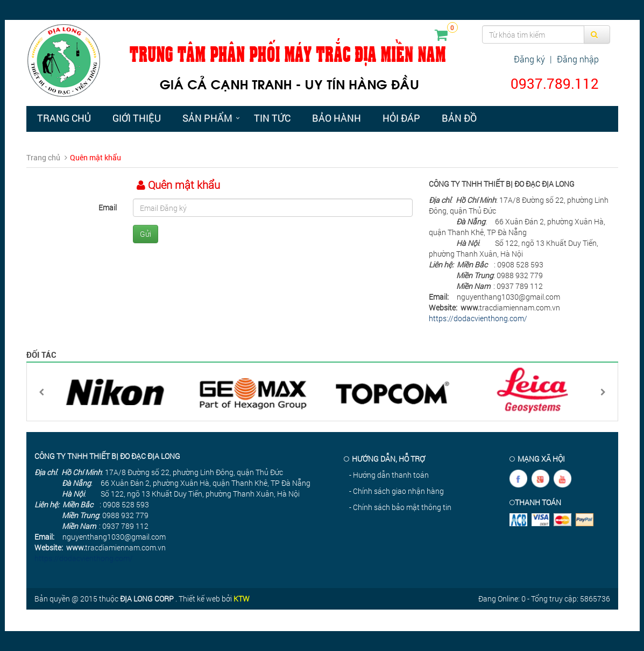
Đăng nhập (578, 59)
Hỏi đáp (401, 118)
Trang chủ (64, 118)
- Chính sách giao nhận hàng (397, 491)
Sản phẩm (207, 118)
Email (108, 207)
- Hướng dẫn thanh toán (389, 475)
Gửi (146, 234)
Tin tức (272, 118)
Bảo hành (337, 118)
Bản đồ (459, 118)
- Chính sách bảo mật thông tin (400, 507)
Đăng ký (529, 59)
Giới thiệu (137, 118)
